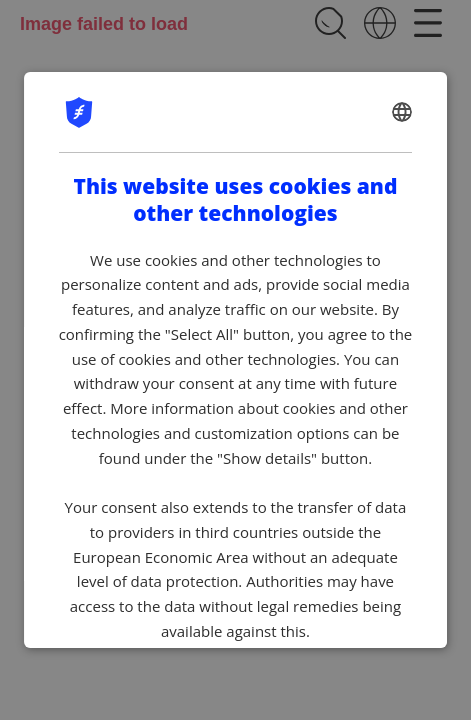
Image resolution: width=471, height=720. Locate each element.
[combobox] (402, 112)
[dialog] (236, 360)
